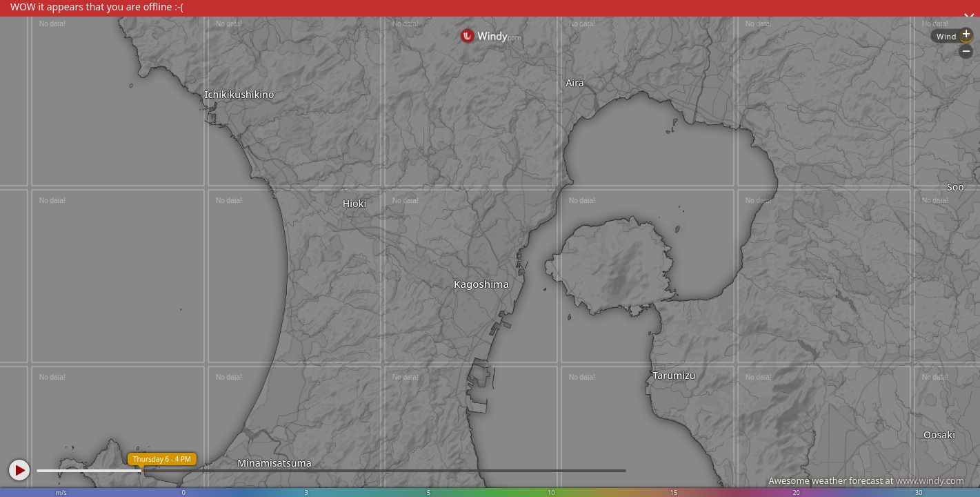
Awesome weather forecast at (866, 480)
